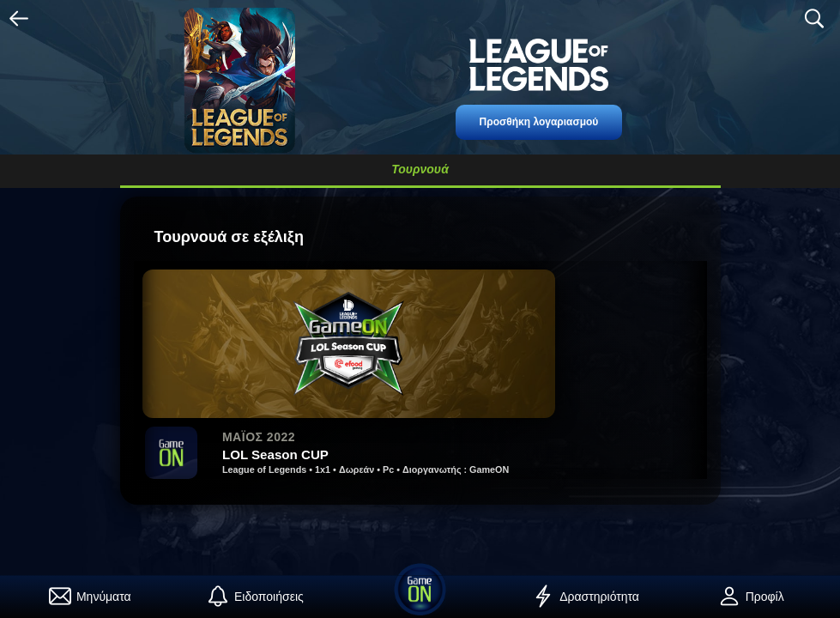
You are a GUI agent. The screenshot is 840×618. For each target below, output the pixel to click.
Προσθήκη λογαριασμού (539, 122)
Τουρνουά (420, 169)
